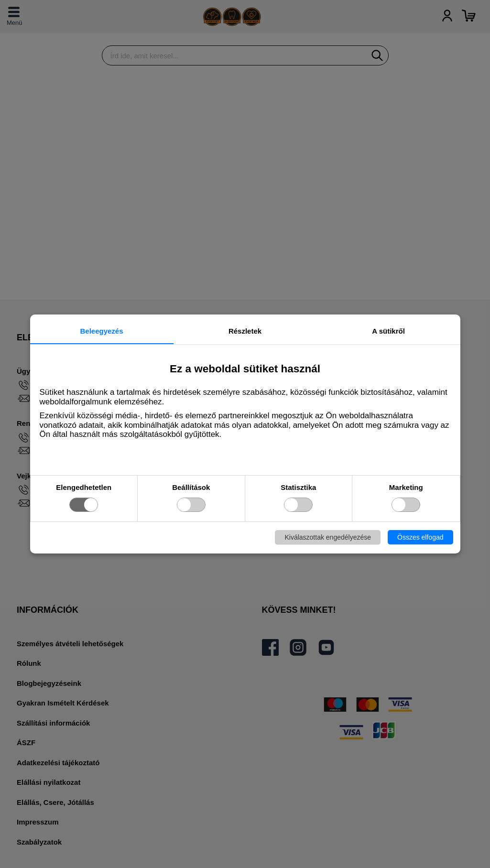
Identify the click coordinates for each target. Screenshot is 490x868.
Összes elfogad (420, 537)
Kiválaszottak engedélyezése (328, 537)
